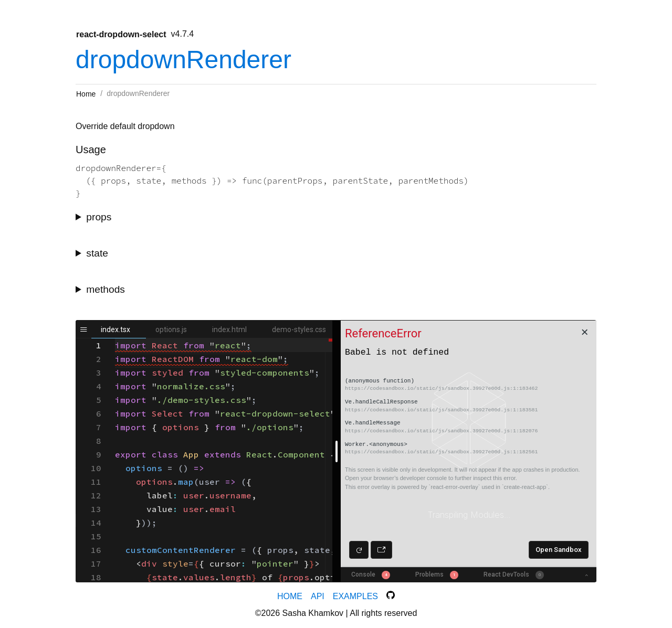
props (99, 217)
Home (86, 94)
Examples (355, 596)
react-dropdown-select (121, 34)
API (318, 596)
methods (106, 289)
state (97, 253)
